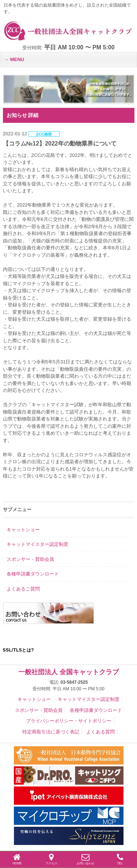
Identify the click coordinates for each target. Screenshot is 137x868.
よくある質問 (100, 732)
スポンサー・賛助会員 (30, 559)
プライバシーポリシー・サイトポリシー (69, 721)
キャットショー (23, 530)
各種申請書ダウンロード (33, 574)
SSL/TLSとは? (19, 650)
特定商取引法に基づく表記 (51, 732)
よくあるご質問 (23, 589)
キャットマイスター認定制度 (37, 544)
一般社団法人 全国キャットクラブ (68, 672)
